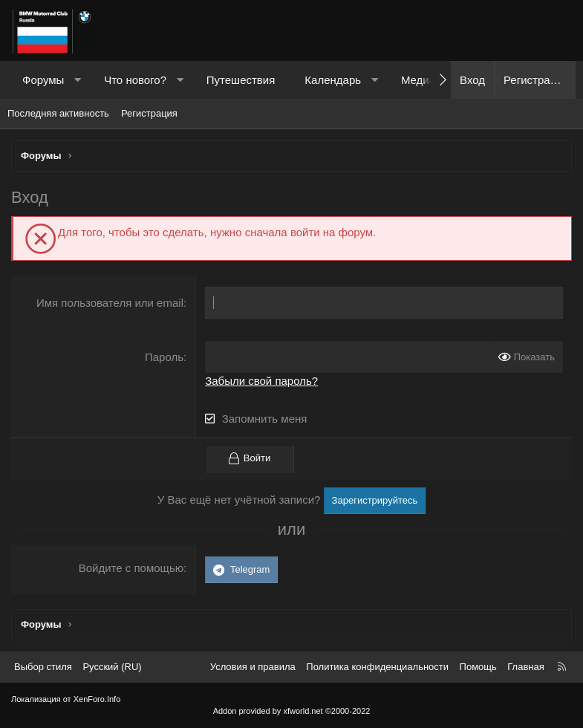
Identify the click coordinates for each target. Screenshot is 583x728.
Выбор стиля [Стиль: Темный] (43, 667)
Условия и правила (253, 667)
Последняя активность (58, 113)
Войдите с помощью (131, 568)
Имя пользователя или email (110, 303)
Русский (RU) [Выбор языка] (112, 667)
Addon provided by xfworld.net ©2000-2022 (292, 711)
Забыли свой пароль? (261, 381)
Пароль (164, 357)
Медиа (418, 80)
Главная (525, 667)
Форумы (43, 80)
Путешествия (241, 80)
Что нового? (135, 80)
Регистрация (149, 113)
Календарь (333, 80)
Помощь (478, 667)
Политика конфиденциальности (377, 667)
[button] (78, 80)
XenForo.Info (97, 699)
